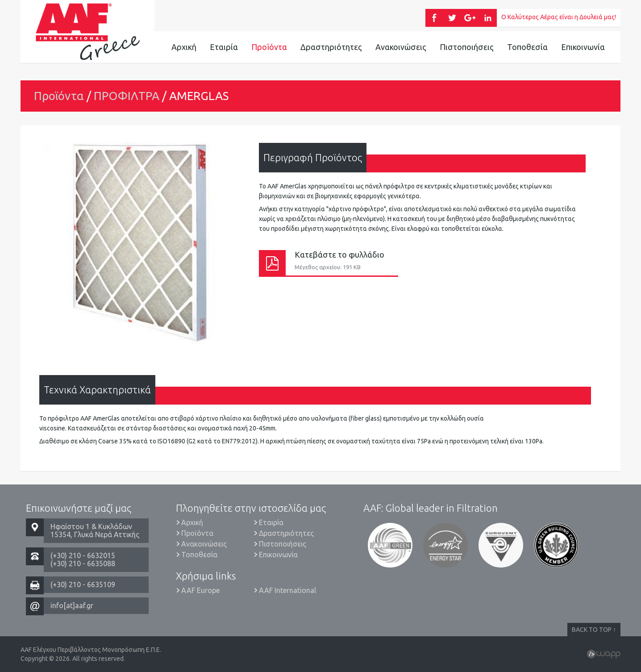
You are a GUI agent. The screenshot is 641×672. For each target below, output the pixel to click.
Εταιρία (224, 47)
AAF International (287, 590)
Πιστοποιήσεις (467, 47)
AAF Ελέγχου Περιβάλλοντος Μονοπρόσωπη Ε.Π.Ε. (87, 31)
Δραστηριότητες (331, 47)
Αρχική (184, 47)
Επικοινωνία (583, 47)
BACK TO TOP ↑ (594, 630)
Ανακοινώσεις (401, 47)
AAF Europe (200, 590)
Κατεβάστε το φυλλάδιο (329, 263)
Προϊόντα (269, 47)
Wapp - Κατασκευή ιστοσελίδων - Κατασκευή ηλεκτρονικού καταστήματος (604, 654)
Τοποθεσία (527, 47)
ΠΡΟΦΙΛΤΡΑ (127, 96)
